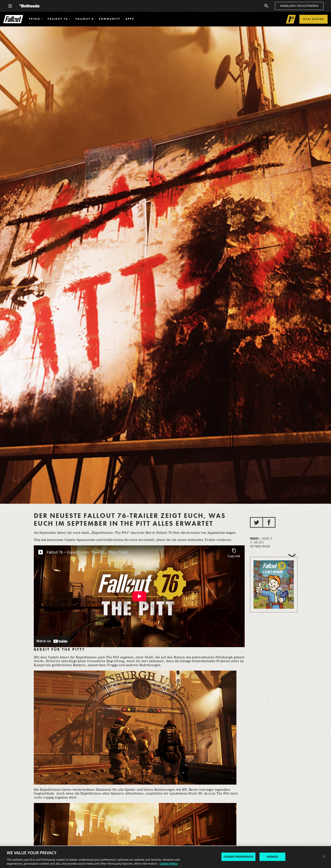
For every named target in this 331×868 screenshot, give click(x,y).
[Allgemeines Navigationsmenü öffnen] (10, 6)
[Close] (324, 857)
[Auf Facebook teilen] (269, 522)
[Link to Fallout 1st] (291, 19)
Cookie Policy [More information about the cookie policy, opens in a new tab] (169, 864)
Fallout (13, 19)
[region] (165, 857)
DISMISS (272, 857)
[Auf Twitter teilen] (256, 522)
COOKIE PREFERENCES (238, 857)
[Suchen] (266, 6)
